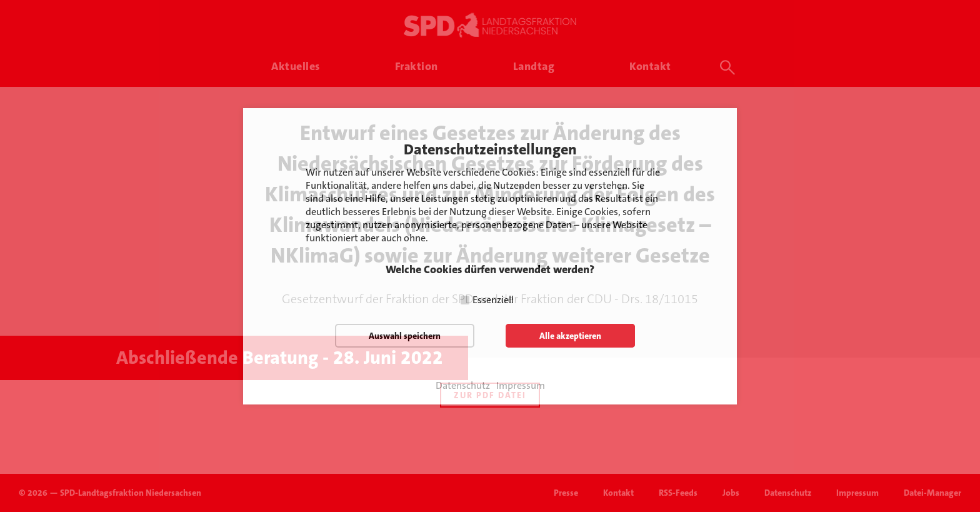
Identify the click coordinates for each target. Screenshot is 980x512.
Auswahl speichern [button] (405, 336)
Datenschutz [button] (463, 386)
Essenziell (493, 300)
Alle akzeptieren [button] (570, 336)
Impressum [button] (521, 386)
